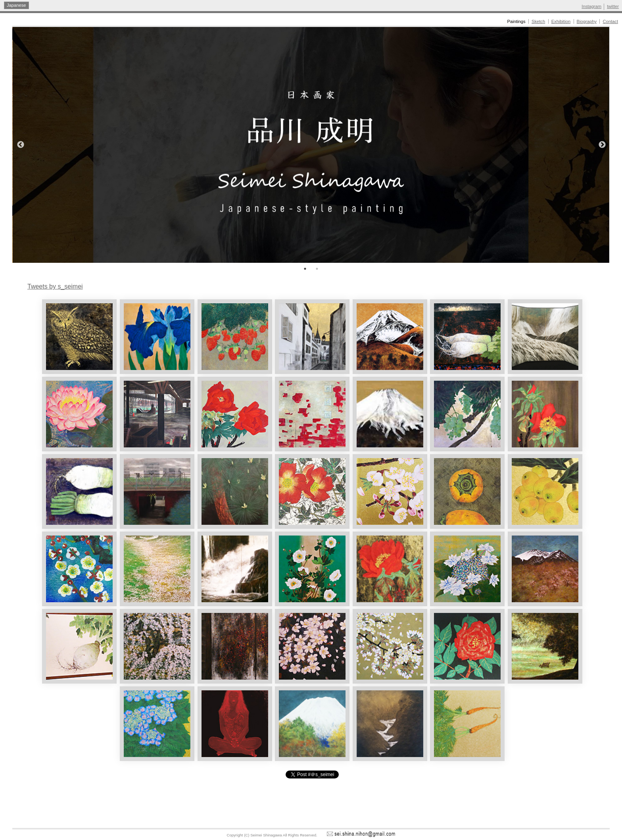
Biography (587, 21)
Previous (20, 145)
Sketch (538, 21)
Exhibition (561, 21)
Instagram (591, 6)
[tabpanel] (311, 145)
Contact (610, 21)
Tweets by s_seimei (55, 286)
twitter (613, 6)
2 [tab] (317, 269)
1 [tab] (305, 269)
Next (602, 145)
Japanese (16, 5)
